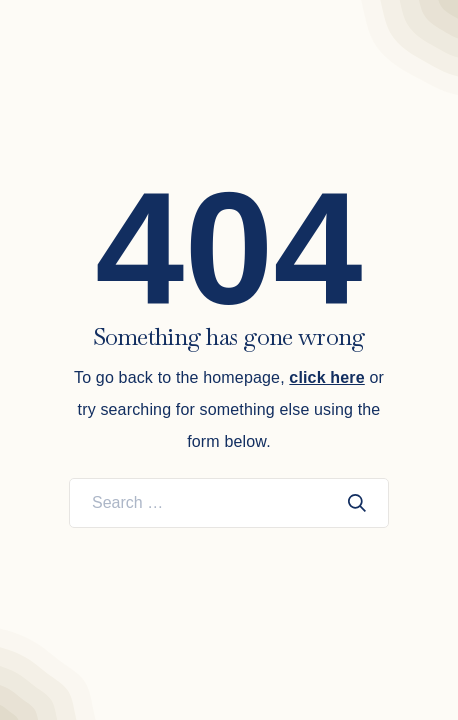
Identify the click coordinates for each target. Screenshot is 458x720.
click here (326, 377)
